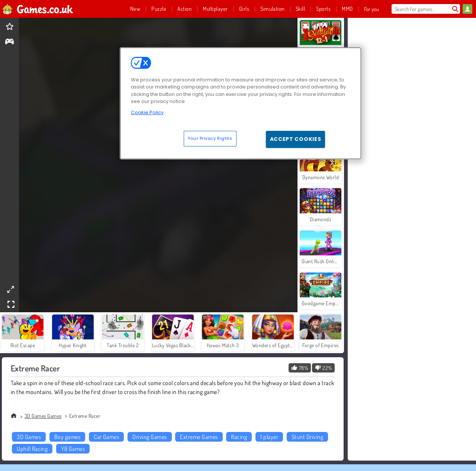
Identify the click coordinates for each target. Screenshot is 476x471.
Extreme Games (199, 437)
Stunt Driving (307, 437)
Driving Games (149, 437)
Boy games (67, 437)
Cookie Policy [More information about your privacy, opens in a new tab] (147, 112)
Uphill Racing (32, 449)
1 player (269, 437)
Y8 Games (73, 449)
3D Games (29, 437)
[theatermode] (10, 289)
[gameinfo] (9, 42)
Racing (239, 437)
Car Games (106, 437)
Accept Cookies (296, 139)
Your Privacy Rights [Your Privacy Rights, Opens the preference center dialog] (210, 138)
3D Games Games (43, 416)
